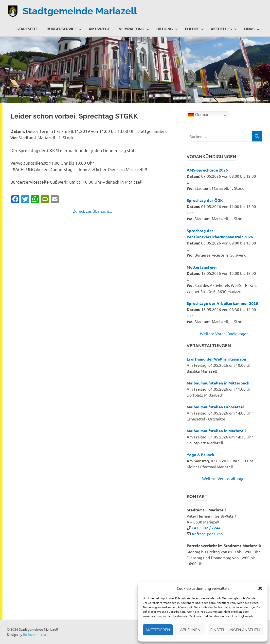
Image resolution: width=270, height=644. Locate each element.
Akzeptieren (158, 630)
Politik (194, 29)
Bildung (167, 29)
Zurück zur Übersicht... (93, 211)
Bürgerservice (64, 29)
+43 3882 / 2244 (206, 528)
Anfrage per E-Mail (208, 534)
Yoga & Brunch (200, 455)
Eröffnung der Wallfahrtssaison (216, 359)
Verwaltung (134, 29)
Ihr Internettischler (38, 634)
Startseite (27, 29)
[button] (260, 588)
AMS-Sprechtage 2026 (207, 170)
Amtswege (99, 29)
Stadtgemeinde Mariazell (80, 11)
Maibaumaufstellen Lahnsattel (215, 407)
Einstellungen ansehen (235, 630)
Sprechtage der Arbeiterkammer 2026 (222, 303)
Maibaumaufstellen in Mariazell (216, 431)
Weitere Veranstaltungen (224, 478)
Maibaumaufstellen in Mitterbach (218, 383)
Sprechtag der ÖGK (205, 200)
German (199, 115)
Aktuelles (224, 29)
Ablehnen (190, 630)
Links (252, 29)
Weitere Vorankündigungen (224, 333)
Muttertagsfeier (202, 267)
